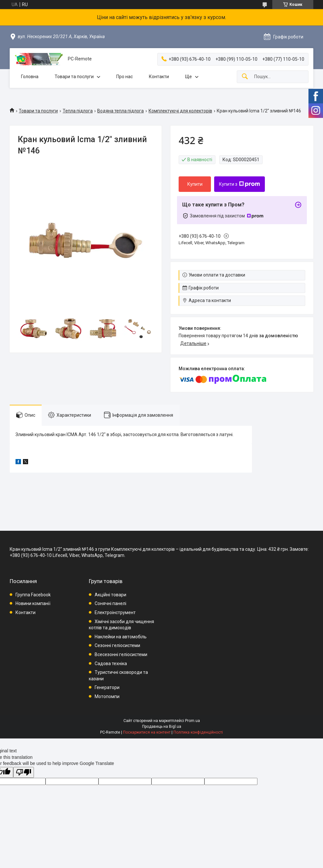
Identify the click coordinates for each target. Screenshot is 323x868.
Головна (30, 77)
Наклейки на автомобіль (121, 637)
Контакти (159, 77)
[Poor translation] (24, 773)
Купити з (240, 184)
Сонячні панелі (110, 603)
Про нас (125, 77)
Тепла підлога (78, 111)
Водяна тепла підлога (120, 111)
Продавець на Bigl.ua (162, 727)
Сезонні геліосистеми (117, 645)
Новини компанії (33, 603)
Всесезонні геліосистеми (121, 654)
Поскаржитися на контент (147, 732)
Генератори (107, 687)
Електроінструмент (115, 612)
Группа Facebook (33, 595)
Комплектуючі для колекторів (180, 111)
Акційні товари (110, 595)
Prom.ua (193, 721)
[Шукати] (245, 77)
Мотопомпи (107, 696)
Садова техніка (111, 664)
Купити (195, 184)
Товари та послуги (74, 77)
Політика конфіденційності (198, 732)
